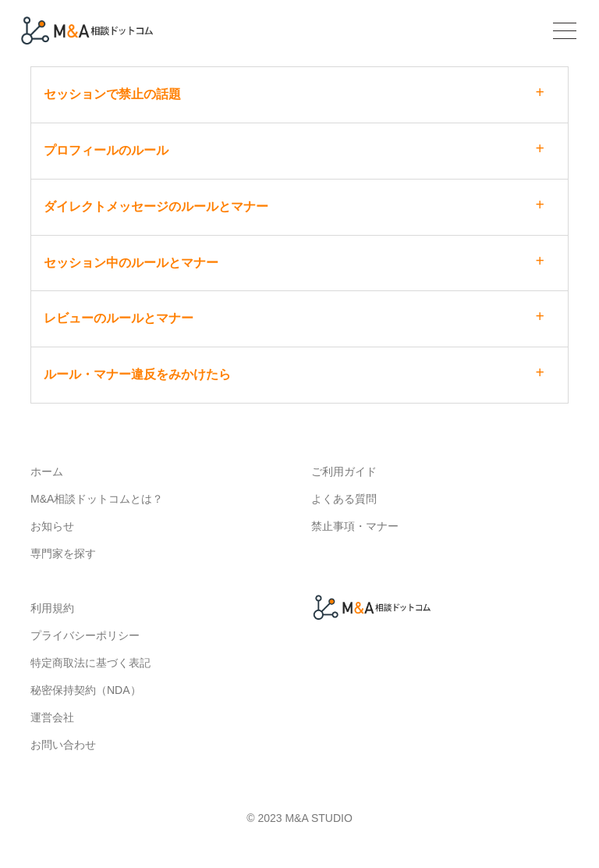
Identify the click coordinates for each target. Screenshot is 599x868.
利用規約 (52, 608)
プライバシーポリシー (85, 635)
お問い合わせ (63, 745)
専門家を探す (63, 553)
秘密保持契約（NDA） (86, 690)
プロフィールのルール (106, 150)
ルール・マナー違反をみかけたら (137, 374)
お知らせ (52, 526)
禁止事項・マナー (355, 526)
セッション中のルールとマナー (131, 263)
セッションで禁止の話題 (112, 94)
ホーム (47, 471)
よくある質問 (344, 499)
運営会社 (52, 717)
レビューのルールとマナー (119, 318)
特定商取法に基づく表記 (90, 663)
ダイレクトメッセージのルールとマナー (156, 206)
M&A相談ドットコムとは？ (97, 499)
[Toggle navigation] (563, 32)
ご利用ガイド (344, 471)
